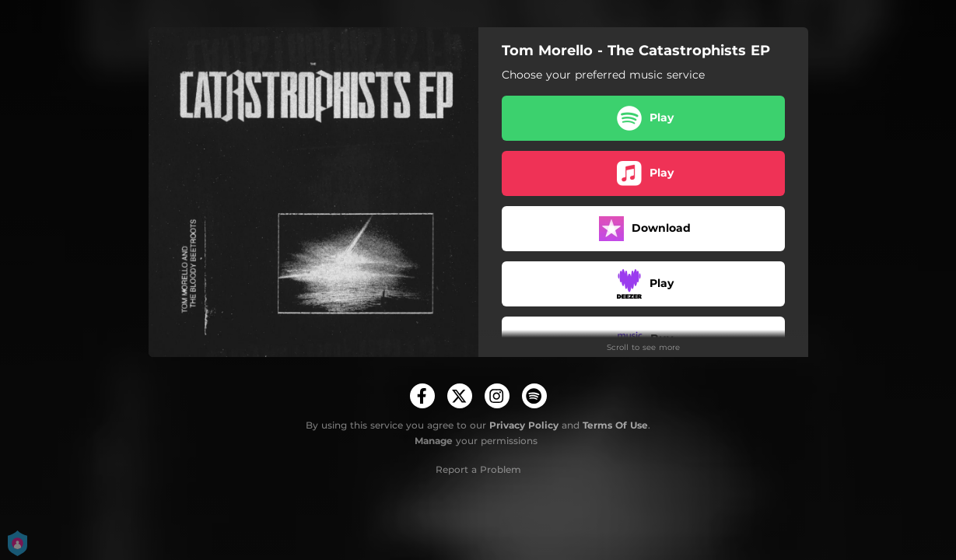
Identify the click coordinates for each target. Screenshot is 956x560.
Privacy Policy (524, 425)
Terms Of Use (615, 425)
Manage (434, 441)
